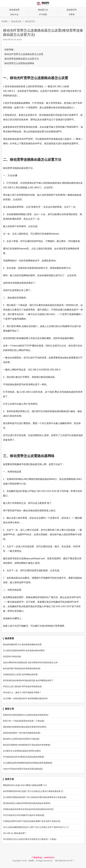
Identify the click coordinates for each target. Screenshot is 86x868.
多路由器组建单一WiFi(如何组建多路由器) (22, 733)
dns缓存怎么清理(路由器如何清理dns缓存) (22, 751)
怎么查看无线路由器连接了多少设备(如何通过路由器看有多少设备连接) (35, 797)
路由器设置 (14, 10)
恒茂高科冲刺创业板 (12, 656)
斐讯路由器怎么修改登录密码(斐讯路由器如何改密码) (27, 803)
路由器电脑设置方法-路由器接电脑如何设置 (22, 644)
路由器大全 (43, 10)
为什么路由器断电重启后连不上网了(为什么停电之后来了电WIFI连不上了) (36, 827)
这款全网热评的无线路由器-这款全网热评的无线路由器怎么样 (30, 662)
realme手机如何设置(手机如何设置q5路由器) (23, 769)
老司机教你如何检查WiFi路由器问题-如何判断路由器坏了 (28, 680)
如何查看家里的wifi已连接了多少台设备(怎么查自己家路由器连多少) (33, 791)
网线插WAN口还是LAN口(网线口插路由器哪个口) (25, 785)
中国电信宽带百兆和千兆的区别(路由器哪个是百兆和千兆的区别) (32, 821)
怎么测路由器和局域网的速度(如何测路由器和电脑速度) (28, 763)
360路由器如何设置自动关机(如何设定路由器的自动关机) (28, 809)
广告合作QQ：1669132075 (43, 858)
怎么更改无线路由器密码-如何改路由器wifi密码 (24, 650)
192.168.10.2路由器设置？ (15, 833)
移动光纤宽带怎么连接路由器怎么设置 (24, 54)
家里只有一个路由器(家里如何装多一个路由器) (24, 721)
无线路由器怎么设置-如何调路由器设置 (20, 674)
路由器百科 (30, 21)
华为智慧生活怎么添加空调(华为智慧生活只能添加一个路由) (30, 839)
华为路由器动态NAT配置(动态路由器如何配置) (24, 757)
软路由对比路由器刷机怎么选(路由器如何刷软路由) (26, 715)
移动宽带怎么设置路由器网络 (19, 63)
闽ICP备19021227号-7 (64, 861)
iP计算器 (43, 14)
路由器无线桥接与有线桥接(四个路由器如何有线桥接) (27, 745)
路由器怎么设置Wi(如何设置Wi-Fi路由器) (21, 739)
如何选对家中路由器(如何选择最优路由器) (22, 668)
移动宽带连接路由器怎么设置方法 (22, 59)
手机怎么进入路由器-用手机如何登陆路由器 (22, 686)
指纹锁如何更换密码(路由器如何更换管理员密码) (25, 727)
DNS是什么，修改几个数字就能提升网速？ (22, 692)
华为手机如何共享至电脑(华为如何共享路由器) (24, 815)
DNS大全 (14, 14)
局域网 (4, 21)
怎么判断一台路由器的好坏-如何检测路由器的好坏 (25, 698)
